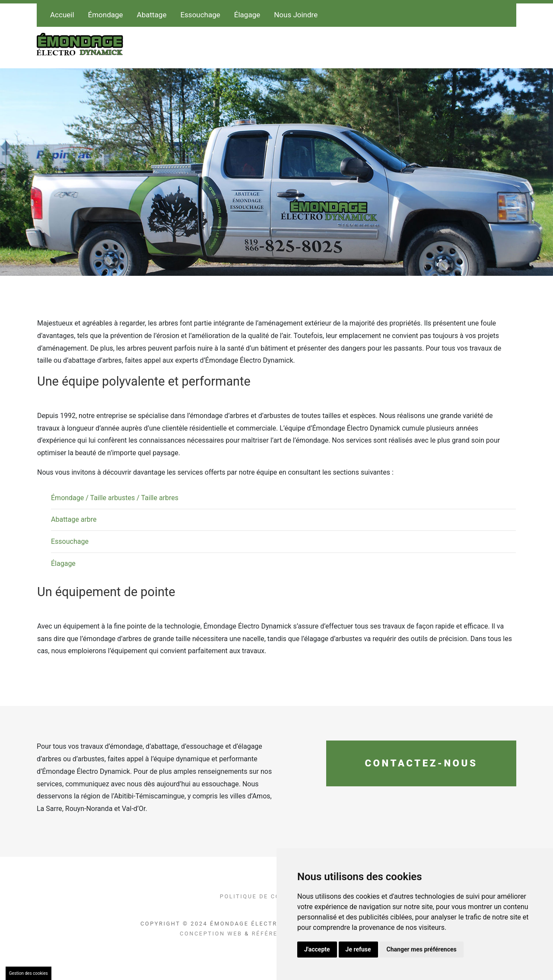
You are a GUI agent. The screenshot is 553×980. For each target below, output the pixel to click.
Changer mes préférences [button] (422, 949)
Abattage (152, 15)
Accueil (62, 15)
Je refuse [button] (358, 949)
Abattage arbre (74, 519)
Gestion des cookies (29, 973)
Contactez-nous (421, 763)
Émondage (106, 15)
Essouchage (200, 15)
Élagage (247, 15)
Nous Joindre (296, 15)
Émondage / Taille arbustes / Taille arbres (115, 498)
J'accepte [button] (317, 949)
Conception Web (211, 934)
